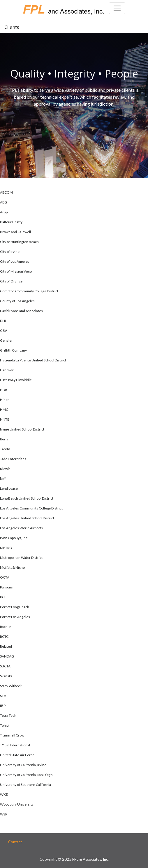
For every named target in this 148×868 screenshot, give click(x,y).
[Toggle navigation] (117, 8)
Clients (12, 27)
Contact (15, 842)
